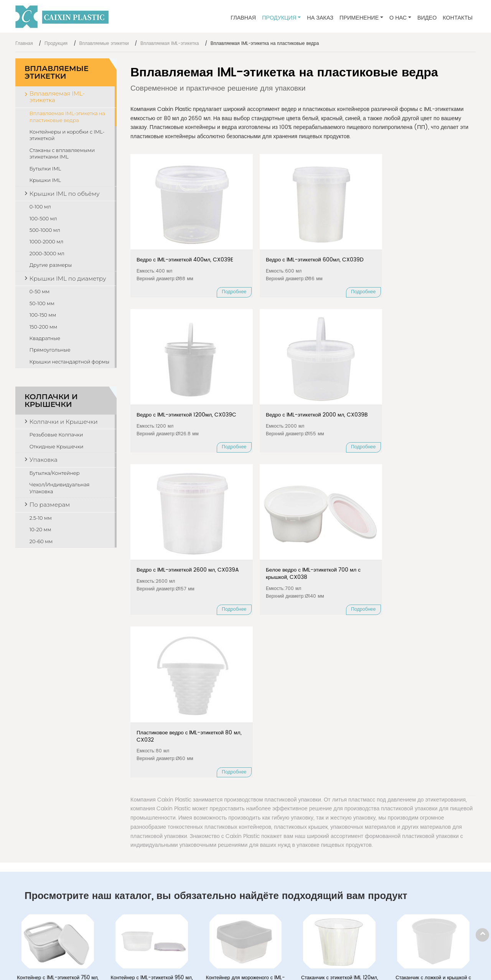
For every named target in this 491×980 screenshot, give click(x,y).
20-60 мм (41, 541)
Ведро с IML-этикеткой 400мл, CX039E (166, 233)
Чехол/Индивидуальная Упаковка (60, 488)
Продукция (56, 44)
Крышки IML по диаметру (68, 278)
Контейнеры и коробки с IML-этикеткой (67, 135)
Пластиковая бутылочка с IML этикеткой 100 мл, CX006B (245, 756)
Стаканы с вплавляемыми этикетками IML (62, 154)
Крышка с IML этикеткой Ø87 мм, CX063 (339, 756)
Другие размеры (51, 265)
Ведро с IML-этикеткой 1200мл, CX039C (342, 233)
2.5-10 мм (41, 518)
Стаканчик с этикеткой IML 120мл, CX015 (339, 667)
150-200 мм (43, 327)
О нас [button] (398, 18)
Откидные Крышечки (57, 447)
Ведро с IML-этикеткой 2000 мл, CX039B (430, 233)
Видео (427, 18)
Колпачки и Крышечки (51, 401)
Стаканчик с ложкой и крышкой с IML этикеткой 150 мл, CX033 (433, 667)
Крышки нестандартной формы (70, 362)
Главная (243, 18)
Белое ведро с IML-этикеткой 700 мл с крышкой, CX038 (250, 369)
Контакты (458, 18)
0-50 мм (40, 292)
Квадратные (45, 338)
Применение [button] (359, 18)
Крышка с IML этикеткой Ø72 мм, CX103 (433, 756)
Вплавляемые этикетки (104, 44)
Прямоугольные (50, 350)
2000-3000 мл (47, 254)
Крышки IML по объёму (65, 194)
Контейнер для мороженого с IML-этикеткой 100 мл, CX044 (246, 667)
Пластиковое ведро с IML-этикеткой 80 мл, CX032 (346, 365)
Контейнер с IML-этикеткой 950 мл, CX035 (152, 667)
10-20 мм (40, 530)
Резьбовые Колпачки (56, 435)
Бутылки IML (45, 169)
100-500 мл (43, 219)
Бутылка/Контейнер (55, 473)
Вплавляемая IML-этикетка (170, 44)
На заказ (320, 18)
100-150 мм (43, 315)
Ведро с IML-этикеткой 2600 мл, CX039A (166, 365)
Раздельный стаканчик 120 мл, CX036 (58, 756)
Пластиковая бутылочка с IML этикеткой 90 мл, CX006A (152, 756)
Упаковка (44, 460)
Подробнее (192, 269)
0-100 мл (40, 207)
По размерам (50, 505)
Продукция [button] (279, 18)
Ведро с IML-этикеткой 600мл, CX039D (254, 233)
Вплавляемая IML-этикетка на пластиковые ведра (67, 117)
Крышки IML (45, 180)
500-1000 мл (45, 230)
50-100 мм (42, 303)
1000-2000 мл (46, 242)
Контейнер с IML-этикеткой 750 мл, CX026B (58, 667)
